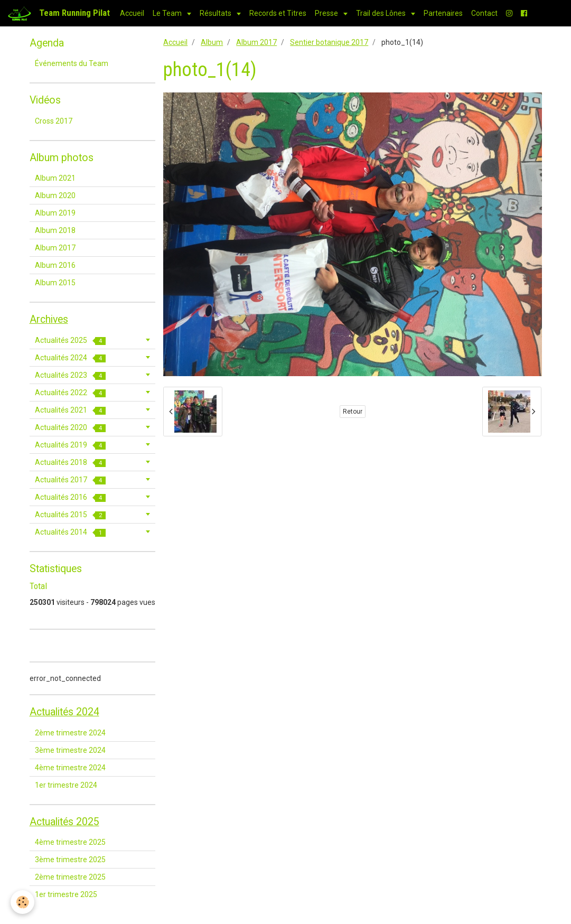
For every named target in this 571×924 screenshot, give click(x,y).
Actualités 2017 (70, 480)
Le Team (168, 13)
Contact (484, 13)
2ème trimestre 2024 (70, 733)
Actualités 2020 (70, 428)
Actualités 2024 (70, 358)
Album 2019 (55, 213)
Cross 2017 (54, 121)
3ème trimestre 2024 (70, 750)
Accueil (132, 13)
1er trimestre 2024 (66, 785)
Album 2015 (55, 283)
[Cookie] (22, 902)
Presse (327, 13)
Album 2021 (55, 178)
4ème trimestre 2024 (70, 768)
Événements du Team (72, 63)
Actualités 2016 (70, 497)
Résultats (216, 13)
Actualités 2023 (70, 375)
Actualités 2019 (70, 445)
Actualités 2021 (70, 410)
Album (212, 42)
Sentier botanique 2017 (329, 42)
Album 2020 (55, 195)
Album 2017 (256, 42)
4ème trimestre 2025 (70, 842)
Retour (353, 412)
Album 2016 (55, 265)
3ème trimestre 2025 (70, 860)
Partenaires (443, 13)
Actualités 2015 (70, 515)
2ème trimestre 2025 (70, 877)
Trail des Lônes (382, 13)
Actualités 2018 (70, 463)
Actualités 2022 (70, 393)
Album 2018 (55, 230)
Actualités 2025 (70, 340)
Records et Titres (278, 13)
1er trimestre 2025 (66, 894)
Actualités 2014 (70, 532)
